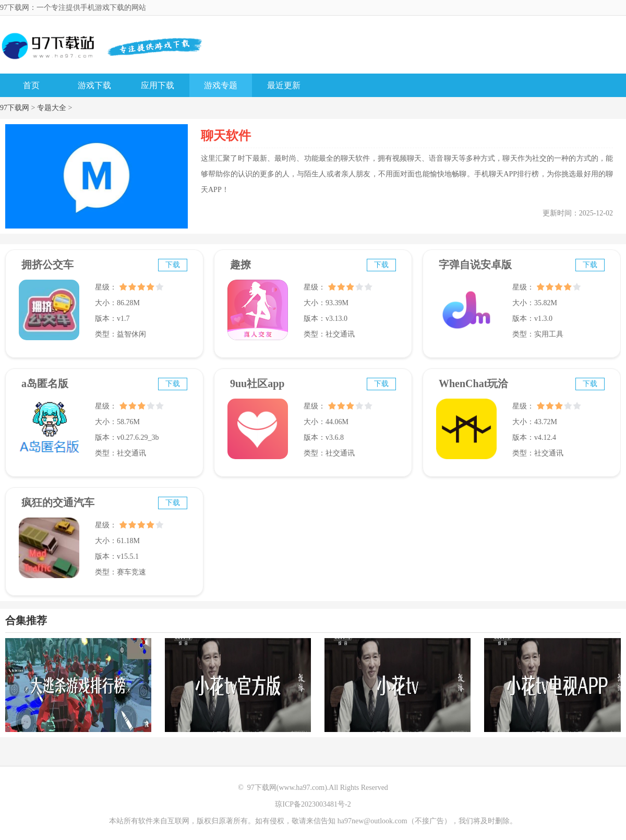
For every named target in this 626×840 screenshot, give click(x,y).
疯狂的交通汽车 (58, 502)
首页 (31, 85)
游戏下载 (94, 85)
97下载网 (15, 108)
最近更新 (284, 85)
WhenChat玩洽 (473, 383)
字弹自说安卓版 (475, 265)
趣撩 (240, 265)
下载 (173, 265)
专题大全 (52, 108)
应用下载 (158, 85)
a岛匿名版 (45, 383)
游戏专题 (221, 85)
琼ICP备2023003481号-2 (313, 804)
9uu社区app (257, 383)
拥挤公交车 (47, 265)
